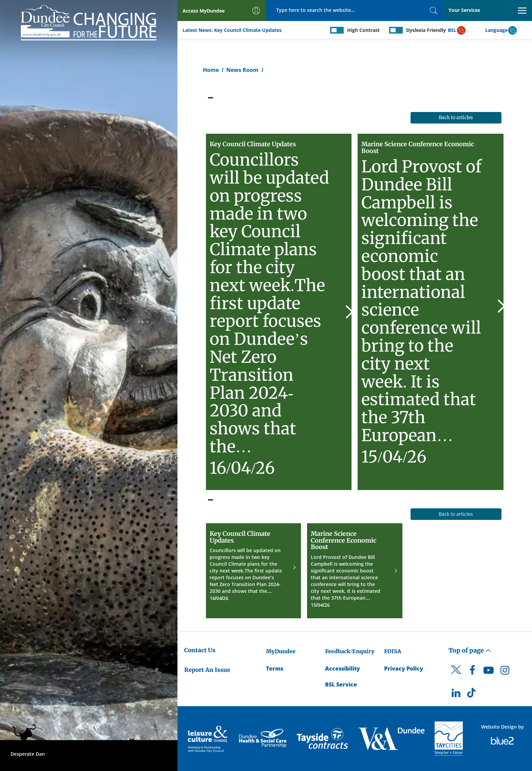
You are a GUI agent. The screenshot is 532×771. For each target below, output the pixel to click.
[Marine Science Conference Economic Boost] (431, 312)
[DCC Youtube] (489, 672)
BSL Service (341, 684)
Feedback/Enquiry (350, 651)
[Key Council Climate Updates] (279, 312)
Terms (275, 669)
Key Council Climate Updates (248, 30)
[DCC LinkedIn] (456, 695)
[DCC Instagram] (505, 672)
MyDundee (281, 651)
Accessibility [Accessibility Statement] (343, 669)
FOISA (393, 651)
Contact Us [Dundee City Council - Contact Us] (200, 650)
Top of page (470, 650)
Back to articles (456, 117)
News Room (242, 70)
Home (211, 70)
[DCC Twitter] (456, 676)
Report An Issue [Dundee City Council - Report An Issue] (207, 670)
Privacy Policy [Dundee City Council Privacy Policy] (404, 669)
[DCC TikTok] (472, 695)
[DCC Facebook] (472, 672)
